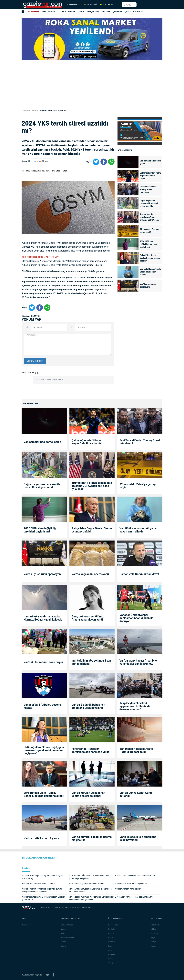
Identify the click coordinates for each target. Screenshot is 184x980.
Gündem (26, 868)
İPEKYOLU (53, 12)
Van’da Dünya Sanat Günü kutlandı (136, 794)
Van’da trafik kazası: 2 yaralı (41, 838)
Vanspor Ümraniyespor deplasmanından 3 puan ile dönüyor (136, 618)
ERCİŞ (82, 12)
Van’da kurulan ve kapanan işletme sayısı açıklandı (88, 794)
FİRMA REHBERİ (74, 5)
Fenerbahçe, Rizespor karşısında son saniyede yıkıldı (91, 750)
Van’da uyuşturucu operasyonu (148, 285)
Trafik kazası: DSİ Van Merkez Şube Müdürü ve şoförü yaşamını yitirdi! (89, 877)
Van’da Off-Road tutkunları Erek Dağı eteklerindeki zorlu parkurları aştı (90, 890)
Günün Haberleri (68, 938)
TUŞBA (63, 12)
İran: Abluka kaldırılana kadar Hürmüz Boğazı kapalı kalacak (43, 618)
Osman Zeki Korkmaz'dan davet (139, 574)
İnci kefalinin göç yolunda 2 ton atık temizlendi (91, 662)
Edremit (112, 942)
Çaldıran (113, 933)
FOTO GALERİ (90, 5)
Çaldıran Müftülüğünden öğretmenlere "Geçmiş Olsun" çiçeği (43, 877)
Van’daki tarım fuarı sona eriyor (43, 662)
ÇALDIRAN (118, 12)
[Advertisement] (17, 51)
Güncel (64, 942)
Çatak (112, 938)
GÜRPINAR (138, 12)
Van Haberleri (27, 925)
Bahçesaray (114, 925)
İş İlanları (156, 933)
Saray (111, 959)
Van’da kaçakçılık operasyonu (90, 574)
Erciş (111, 946)
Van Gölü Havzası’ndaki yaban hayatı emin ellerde (150, 272)
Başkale (112, 929)
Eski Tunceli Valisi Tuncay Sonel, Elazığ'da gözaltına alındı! (44, 794)
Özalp (112, 963)
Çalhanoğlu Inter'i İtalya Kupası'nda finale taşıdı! (150, 176)
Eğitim (64, 946)
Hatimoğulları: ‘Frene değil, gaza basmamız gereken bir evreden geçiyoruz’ (44, 750)
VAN (44, 12)
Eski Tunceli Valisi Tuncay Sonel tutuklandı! (148, 190)
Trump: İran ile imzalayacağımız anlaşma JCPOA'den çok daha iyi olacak (149, 217)
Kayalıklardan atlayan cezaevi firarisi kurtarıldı (135, 876)
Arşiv (154, 938)
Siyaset (64, 929)
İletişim (155, 946)
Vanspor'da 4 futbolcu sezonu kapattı (42, 706)
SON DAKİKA (34, 12)
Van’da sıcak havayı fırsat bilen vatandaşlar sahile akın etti (139, 662)
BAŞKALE (106, 12)
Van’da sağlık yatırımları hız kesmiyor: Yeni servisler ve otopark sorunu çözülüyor (91, 898)
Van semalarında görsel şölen (150, 162)
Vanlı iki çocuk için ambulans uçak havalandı (138, 838)
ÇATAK (128, 12)
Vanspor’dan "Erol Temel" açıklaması (131, 884)
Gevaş (112, 950)
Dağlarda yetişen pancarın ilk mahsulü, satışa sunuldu (149, 203)
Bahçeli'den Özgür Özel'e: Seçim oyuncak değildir (150, 258)
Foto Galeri (156, 925)
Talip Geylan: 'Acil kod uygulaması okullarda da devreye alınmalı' (135, 706)
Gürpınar (113, 954)
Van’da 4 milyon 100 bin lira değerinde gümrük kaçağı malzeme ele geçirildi (42, 890)
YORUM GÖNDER (35, 361)
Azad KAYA (72, 907)
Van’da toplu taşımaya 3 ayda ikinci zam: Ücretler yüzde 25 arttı (43, 898)
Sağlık (64, 933)
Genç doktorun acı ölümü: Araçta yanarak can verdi (88, 618)
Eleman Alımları (68, 925)
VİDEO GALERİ (106, 5)
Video (154, 929)
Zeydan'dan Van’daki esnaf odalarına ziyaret (134, 897)
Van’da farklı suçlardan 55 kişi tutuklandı (86, 884)
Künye (154, 942)
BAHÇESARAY (93, 12)
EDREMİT (72, 12)
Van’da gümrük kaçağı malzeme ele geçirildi (92, 838)
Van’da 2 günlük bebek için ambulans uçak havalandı (88, 706)
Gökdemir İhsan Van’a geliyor (128, 889)
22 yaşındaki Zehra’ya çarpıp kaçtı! (149, 231)
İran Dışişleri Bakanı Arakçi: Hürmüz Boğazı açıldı (137, 750)
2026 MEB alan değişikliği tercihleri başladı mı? (149, 244)
